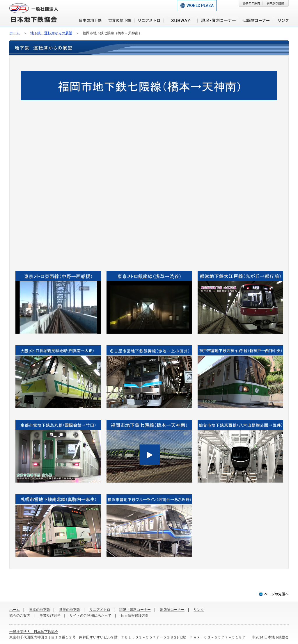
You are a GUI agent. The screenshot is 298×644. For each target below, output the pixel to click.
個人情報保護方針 (135, 615)
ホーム (15, 33)
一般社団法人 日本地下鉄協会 (34, 632)
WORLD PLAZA (200, 6)
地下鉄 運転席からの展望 (51, 33)
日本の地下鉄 (40, 610)
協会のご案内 (20, 615)
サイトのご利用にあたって (91, 615)
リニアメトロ (100, 610)
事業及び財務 (50, 615)
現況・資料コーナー (135, 610)
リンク (199, 610)
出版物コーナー (172, 610)
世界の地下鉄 (70, 610)
